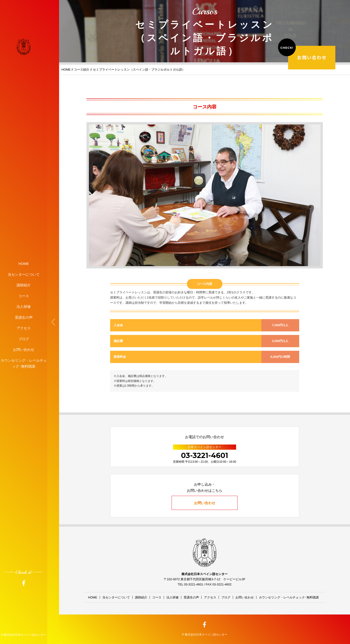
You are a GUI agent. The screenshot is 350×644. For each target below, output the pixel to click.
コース (24, 296)
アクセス (24, 328)
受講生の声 (24, 317)
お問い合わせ (24, 350)
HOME (24, 264)
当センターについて (24, 274)
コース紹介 (82, 70)
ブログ (24, 339)
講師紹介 (24, 285)
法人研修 (24, 307)
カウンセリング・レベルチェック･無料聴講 (24, 363)
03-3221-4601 (205, 455)
